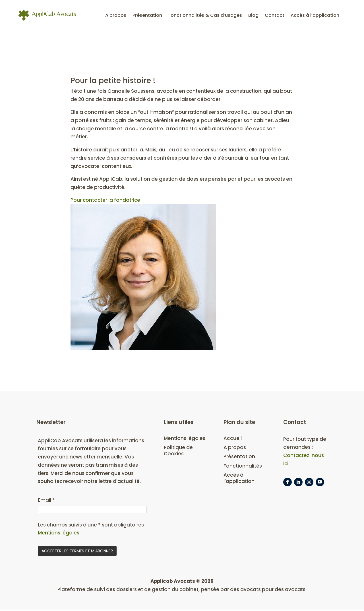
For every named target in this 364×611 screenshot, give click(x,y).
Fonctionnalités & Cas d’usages (205, 16)
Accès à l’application (315, 16)
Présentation (147, 16)
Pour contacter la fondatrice (106, 201)
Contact (275, 16)
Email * (46, 501)
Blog (253, 16)
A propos (116, 16)
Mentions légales (59, 534)
